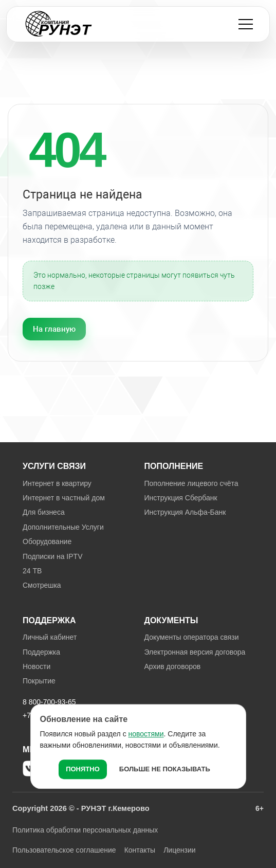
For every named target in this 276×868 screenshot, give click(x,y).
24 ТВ (32, 571)
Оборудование (47, 541)
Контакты (140, 850)
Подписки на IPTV (52, 556)
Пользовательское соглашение (64, 850)
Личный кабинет (50, 637)
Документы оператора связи (192, 637)
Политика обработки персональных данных (85, 830)
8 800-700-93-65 (49, 702)
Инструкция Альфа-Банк (185, 512)
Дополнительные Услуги (63, 527)
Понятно (83, 769)
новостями (146, 734)
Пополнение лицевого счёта (191, 483)
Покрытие (39, 681)
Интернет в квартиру (57, 483)
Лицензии (179, 850)
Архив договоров (173, 666)
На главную (54, 329)
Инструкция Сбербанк (181, 498)
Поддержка (41, 652)
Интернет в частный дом (64, 498)
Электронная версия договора (195, 652)
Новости (36, 666)
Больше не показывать (165, 769)
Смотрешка (42, 585)
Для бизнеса (44, 512)
